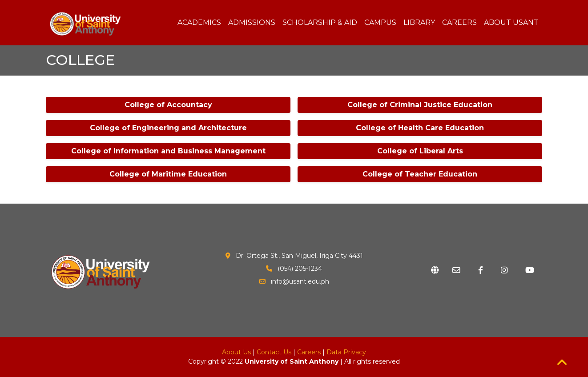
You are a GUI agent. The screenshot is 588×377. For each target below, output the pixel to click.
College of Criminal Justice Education (420, 105)
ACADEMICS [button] (199, 22)
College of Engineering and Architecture (168, 128)
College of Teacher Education (420, 174)
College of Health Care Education (420, 128)
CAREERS (459, 22)
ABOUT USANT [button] (511, 22)
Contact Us (274, 352)
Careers (309, 352)
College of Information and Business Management (168, 151)
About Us (236, 352)
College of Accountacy (168, 105)
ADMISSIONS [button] (252, 22)
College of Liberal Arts (420, 151)
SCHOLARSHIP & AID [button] (320, 22)
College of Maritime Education (168, 174)
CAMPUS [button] (380, 22)
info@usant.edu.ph (300, 281)
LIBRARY (419, 22)
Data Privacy (346, 352)
